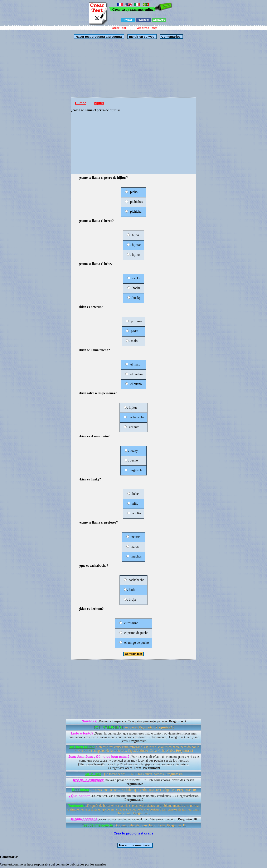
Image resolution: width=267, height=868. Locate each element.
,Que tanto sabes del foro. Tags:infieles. (134, 825)
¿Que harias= (80, 796)
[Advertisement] (133, 68)
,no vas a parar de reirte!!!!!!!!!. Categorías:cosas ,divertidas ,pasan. (134, 782)
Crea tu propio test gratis (133, 833)
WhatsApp (159, 20)
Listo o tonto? (82, 733)
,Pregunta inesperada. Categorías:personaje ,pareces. (134, 721)
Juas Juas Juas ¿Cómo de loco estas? (99, 757)
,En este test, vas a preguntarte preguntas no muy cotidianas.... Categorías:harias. (134, 798)
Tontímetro (77, 806)
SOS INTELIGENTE (108, 727)
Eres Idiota (81, 790)
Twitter (128, 20)
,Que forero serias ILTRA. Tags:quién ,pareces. (134, 774)
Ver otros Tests (147, 28)
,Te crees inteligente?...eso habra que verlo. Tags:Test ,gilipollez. (134, 790)
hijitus (99, 103)
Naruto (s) (89, 721)
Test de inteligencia (97, 825)
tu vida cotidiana (84, 819)
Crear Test (119, 28)
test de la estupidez (88, 780)
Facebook (144, 20)
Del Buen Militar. (82, 747)
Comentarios (170, 37)
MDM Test (93, 774)
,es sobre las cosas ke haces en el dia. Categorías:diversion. (134, 819)
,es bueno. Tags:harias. (134, 727)
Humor (81, 103)
